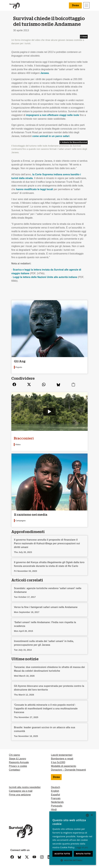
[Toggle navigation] (86, 5)
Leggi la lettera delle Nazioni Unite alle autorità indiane (45, 277)
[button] (73, 860)
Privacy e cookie (18, 766)
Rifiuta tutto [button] (83, 854)
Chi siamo (14, 755)
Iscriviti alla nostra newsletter (25, 787)
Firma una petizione (20, 795)
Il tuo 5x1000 (58, 762)
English (55, 791)
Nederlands (57, 802)
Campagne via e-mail (21, 791)
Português (57, 806)
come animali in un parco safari (51, 136)
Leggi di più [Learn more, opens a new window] (82, 847)
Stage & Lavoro (17, 759)
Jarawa (45, 73)
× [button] (92, 815)
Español (55, 795)
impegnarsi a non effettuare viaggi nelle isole (52, 115)
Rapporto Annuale (19, 762)
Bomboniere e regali (62, 759)
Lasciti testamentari (62, 755)
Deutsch (55, 787)
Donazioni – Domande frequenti (68, 770)
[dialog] (73, 838)
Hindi (54, 809)
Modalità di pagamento (63, 766)
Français (56, 798)
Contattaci (14, 770)
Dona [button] (75, 5)
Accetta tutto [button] (62, 854)
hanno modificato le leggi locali (34, 189)
